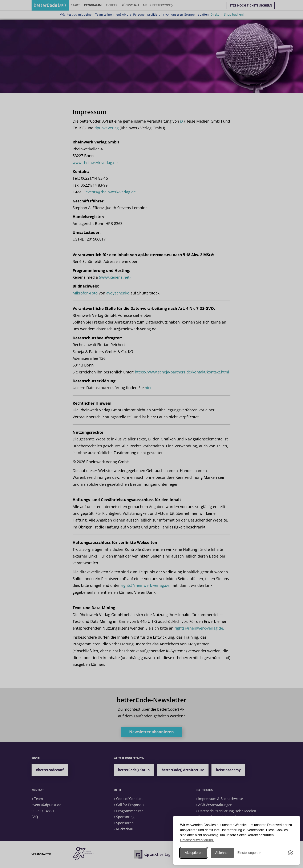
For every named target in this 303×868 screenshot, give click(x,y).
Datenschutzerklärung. (197, 840)
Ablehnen (222, 853)
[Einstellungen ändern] (249, 853)
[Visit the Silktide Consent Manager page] (290, 853)
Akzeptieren (194, 853)
